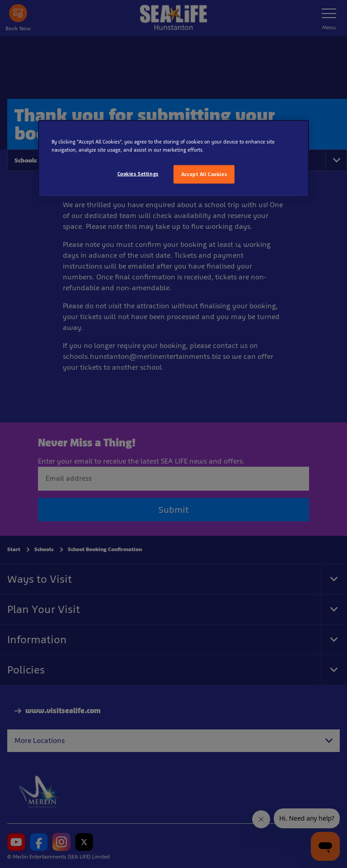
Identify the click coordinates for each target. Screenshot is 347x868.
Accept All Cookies (204, 174)
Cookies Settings (138, 173)
